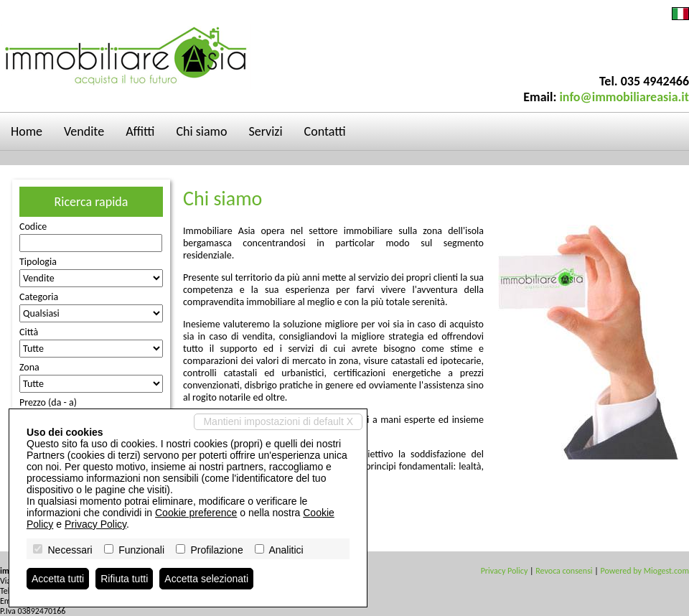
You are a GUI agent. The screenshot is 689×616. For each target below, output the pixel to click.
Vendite (84, 131)
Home (27, 131)
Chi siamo (202, 131)
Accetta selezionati (206, 579)
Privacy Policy (505, 571)
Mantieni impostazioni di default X (278, 421)
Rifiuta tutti (124, 579)
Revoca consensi (564, 571)
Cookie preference (196, 513)
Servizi (265, 131)
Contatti (325, 131)
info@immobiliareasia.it (624, 97)
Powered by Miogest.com (645, 571)
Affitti (140, 131)
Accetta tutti (58, 579)
